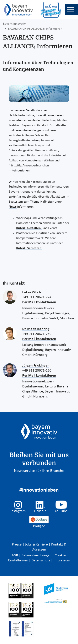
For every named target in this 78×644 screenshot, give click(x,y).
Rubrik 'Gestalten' (29, 228)
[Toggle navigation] (71, 10)
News (13, 207)
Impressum (62, 560)
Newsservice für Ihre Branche (39, 471)
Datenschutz (41, 560)
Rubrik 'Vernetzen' (29, 248)
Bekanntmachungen (37, 555)
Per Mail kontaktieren (39, 302)
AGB (15, 555)
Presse (17, 545)
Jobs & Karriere (37, 545)
